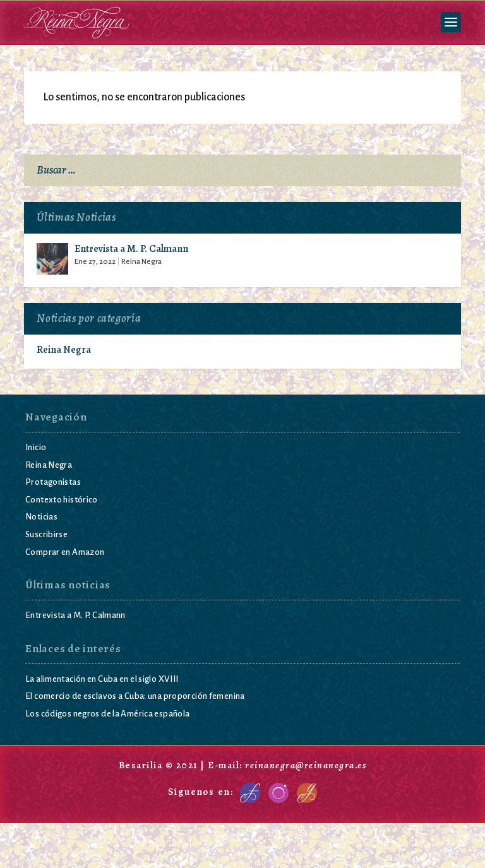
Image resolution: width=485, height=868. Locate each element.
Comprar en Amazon (65, 551)
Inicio (36, 447)
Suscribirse (46, 534)
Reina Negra (141, 262)
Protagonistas (53, 482)
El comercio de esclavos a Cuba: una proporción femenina (135, 696)
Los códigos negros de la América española (107, 713)
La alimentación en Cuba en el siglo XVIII (102, 678)
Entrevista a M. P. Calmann (131, 249)
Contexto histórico (62, 499)
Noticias (41, 517)
